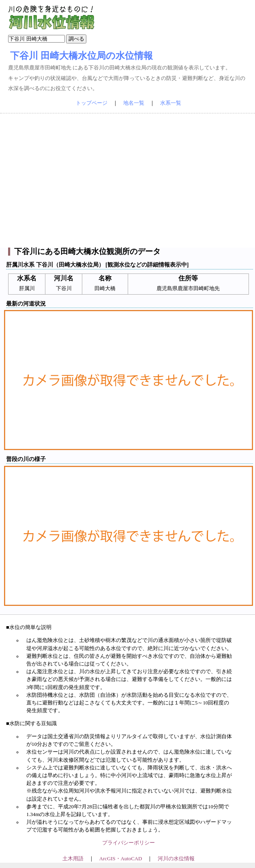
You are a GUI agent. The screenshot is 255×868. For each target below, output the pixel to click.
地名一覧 (134, 103)
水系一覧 (171, 103)
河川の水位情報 (176, 859)
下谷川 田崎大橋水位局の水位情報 (81, 56)
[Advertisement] (128, 181)
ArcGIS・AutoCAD (121, 859)
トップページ (92, 103)
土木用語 (73, 859)
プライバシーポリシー (129, 843)
